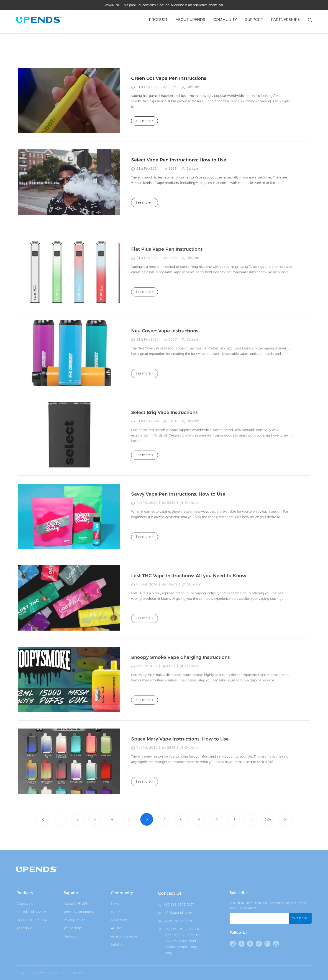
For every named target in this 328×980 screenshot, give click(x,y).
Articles (53, 36)
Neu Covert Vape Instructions (165, 378)
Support (254, 20)
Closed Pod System (31, 912)
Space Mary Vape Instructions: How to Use (180, 786)
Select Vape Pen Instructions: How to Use (179, 160)
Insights (117, 945)
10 (216, 828)
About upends (190, 20)
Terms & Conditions (79, 912)
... (251, 828)
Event (115, 912)
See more (145, 121)
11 (233, 828)
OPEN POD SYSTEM (32, 920)
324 (268, 828)
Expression (119, 920)
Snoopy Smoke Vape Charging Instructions (181, 704)
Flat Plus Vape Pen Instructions (167, 296)
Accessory (24, 928)
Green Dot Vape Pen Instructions (169, 78)
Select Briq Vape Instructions (164, 460)
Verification (72, 936)
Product (158, 20)
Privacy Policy (74, 920)
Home (21, 36)
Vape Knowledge (124, 936)
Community (225, 20)
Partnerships (285, 20)
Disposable (25, 904)
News (115, 904)
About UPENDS (76, 904)
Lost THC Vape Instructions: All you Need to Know (189, 623)
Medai (37, 36)
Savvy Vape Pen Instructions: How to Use (178, 541)
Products (25, 893)
